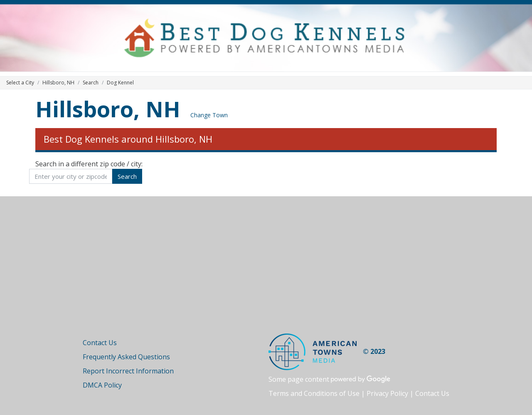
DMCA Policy (102, 385)
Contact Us (100, 343)
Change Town (209, 115)
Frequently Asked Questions (126, 357)
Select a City (20, 83)
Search (91, 83)
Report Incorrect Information (128, 371)
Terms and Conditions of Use (314, 393)
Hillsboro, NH (108, 109)
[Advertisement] (266, 271)
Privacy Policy (387, 393)
